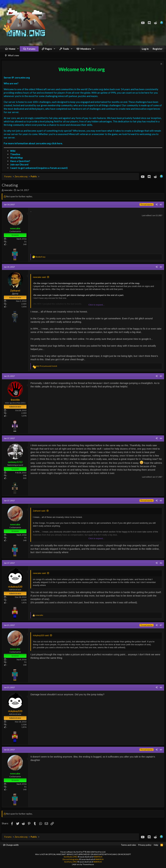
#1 (160, 209)
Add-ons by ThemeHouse (83, 864)
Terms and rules (128, 845)
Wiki (14, 155)
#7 (160, 629)
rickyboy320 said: (42, 639)
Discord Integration (71, 859)
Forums (31, 50)
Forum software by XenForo (83, 852)
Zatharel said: (40, 515)
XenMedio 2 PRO (71, 857)
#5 (160, 505)
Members (86, 50)
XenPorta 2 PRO (71, 862)
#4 (160, 442)
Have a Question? (21, 165)
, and (47, 370)
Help (156, 845)
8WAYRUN (98, 857)
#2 (160, 271)
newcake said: (40, 281)
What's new (13, 59)
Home (12, 50)
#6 (160, 567)
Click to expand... (96, 309)
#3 (160, 380)
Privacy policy (145, 845)
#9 (160, 754)
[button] (18, 50)
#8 (160, 691)
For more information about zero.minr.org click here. (34, 147)
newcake (9, 194)
